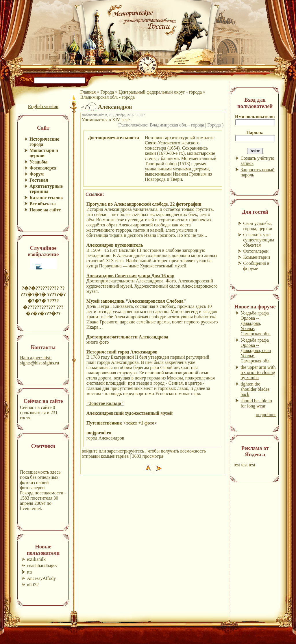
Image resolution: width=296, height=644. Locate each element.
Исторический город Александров (122, 352)
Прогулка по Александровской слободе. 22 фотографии (144, 204)
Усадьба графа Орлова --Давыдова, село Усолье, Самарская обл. (256, 350)
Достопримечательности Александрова (127, 337)
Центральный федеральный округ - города (161, 92)
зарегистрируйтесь (126, 451)
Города (108, 92)
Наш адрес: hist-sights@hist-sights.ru (39, 360)
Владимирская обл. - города (108, 97)
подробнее (266, 415)
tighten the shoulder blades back (255, 389)
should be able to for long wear (256, 403)
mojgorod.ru (99, 433)
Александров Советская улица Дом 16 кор (130, 276)
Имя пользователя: (255, 117)
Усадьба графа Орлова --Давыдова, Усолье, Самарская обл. (256, 323)
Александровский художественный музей (129, 413)
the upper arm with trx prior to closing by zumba (258, 372)
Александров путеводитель (115, 245)
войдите (90, 451)
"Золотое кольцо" (105, 403)
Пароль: (255, 132)
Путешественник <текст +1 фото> (122, 423)
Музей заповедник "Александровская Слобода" (136, 301)
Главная (89, 92)
